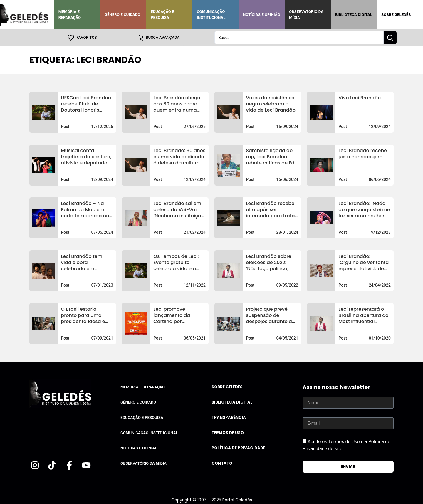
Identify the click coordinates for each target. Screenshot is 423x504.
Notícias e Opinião (262, 15)
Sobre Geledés (396, 15)
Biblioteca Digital (354, 15)
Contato (222, 463)
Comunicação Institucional (211, 15)
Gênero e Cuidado (122, 15)
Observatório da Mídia (306, 15)
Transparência (229, 418)
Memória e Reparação (70, 15)
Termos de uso (228, 433)
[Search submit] (390, 38)
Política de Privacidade (238, 448)
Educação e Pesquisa (162, 15)
